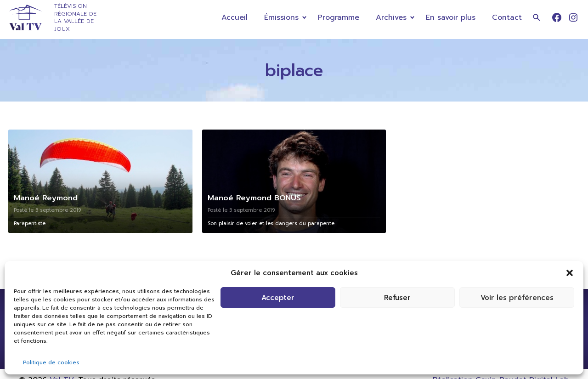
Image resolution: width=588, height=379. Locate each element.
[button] (570, 273)
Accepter (278, 298)
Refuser (397, 298)
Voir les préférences (517, 298)
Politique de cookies (51, 362)
